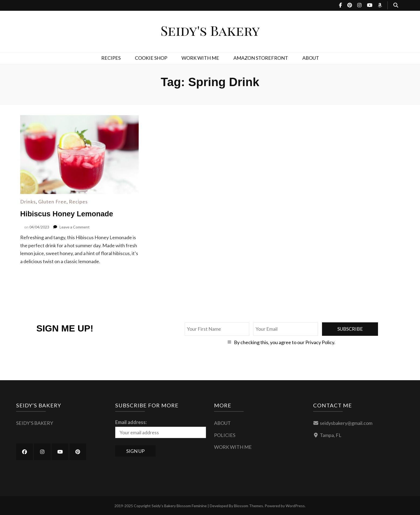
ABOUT (311, 58)
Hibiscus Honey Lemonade (68, 214)
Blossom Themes (248, 505)
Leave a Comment (75, 227)
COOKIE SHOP (151, 58)
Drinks (28, 202)
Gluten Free (52, 202)
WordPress (295, 505)
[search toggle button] (396, 5)
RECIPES (111, 58)
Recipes (78, 202)
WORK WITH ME (200, 58)
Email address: (131, 422)
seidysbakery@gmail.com (346, 423)
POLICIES (225, 435)
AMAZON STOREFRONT (261, 58)
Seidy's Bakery (210, 30)
